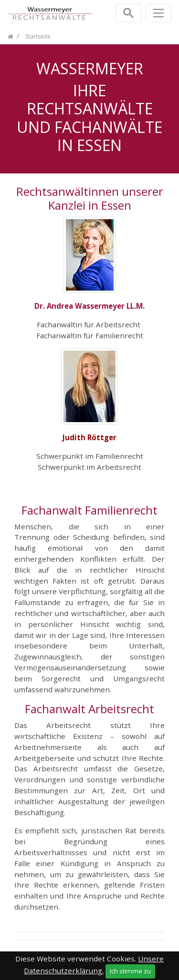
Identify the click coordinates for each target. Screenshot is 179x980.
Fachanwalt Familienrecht (89, 510)
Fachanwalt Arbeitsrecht (89, 709)
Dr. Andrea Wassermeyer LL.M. (89, 306)
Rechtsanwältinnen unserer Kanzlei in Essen (90, 198)
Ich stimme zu (130, 971)
